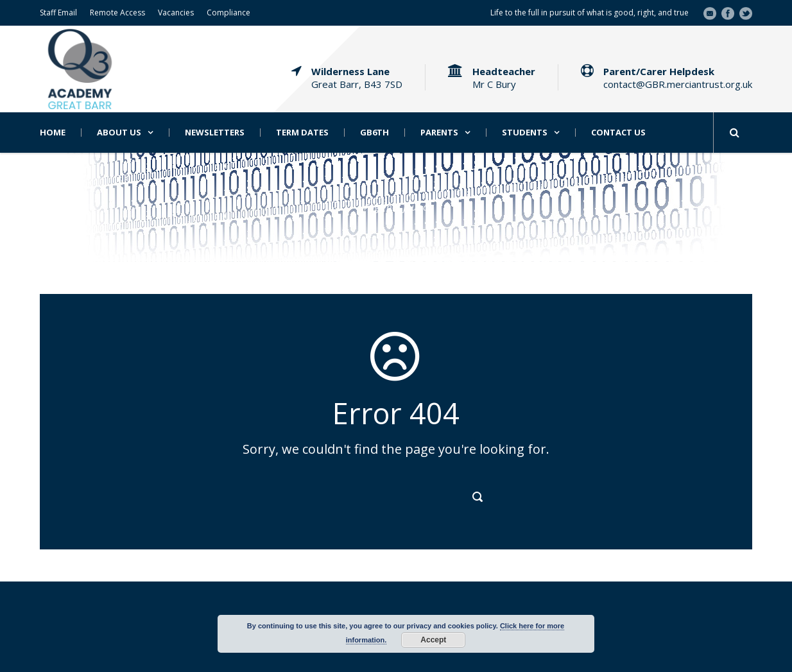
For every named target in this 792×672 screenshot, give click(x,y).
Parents (439, 133)
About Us (119, 133)
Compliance (228, 13)
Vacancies (176, 13)
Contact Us (618, 133)
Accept (433, 640)
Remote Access (117, 13)
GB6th (374, 133)
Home (53, 133)
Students (525, 133)
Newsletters (215, 133)
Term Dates (302, 133)
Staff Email (58, 13)
